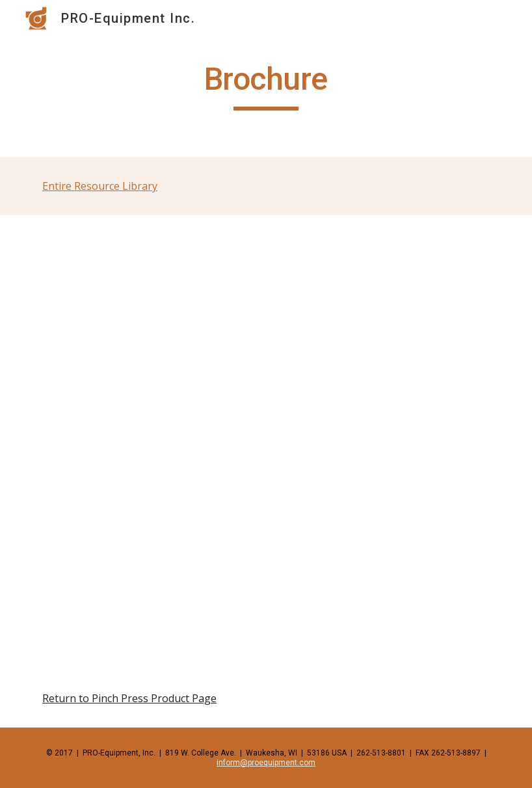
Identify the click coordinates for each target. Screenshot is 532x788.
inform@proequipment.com (266, 763)
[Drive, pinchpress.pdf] (266, 442)
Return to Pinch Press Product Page (129, 698)
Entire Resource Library (100, 186)
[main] (266, 85)
